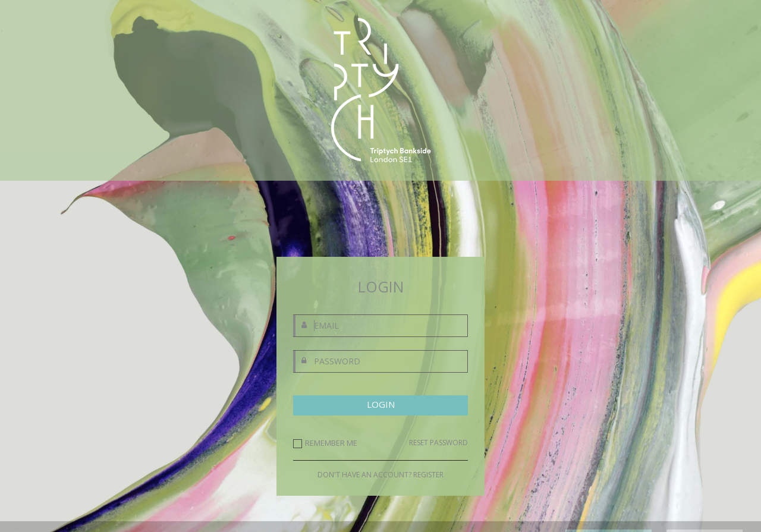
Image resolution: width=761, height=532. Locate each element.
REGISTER (428, 475)
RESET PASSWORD (438, 443)
